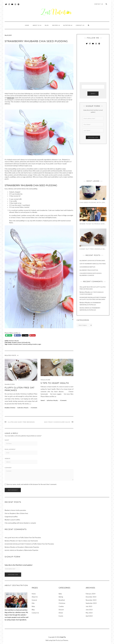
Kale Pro (63, 637)
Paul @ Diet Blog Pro (86, 287)
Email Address (10, 449)
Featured (25, 344)
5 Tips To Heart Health (55, 383)
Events (61, 616)
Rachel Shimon (84, 308)
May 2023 (89, 613)
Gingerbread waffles (87, 267)
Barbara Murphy (14, 341)
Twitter (6, 5)
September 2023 (91, 603)
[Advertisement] (96, 64)
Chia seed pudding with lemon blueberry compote (20, 523)
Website (7, 459)
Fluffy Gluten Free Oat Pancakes (93, 299)
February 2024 (91, 594)
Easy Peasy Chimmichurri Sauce (57, 422)
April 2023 (89, 616)
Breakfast (14, 342)
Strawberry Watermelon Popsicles (28, 547)
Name (7, 440)
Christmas (13, 408)
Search (93, 94)
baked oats (11, 98)
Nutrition (68, 25)
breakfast (10, 344)
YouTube (12, 5)
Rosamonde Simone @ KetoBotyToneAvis (93, 297)
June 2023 (89, 610)
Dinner (61, 613)
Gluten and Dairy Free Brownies (21, 422)
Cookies (61, 606)
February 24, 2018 (45, 380)
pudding (30, 344)
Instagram (15, 5)
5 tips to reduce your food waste (28, 541)
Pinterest (19, 5)
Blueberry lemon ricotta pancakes (92, 261)
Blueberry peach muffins (89, 270)
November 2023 (91, 600)
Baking (61, 597)
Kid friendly (25, 342)
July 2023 (89, 606)
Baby (33, 606)
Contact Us (99, 4)
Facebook (9, 5)
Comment (8, 468)
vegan (40, 344)
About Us (37, 25)
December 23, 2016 (10, 384)
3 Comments (63, 400)
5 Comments (34, 408)
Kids (29, 342)
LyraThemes (64, 640)
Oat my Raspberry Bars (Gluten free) (93, 264)
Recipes (56, 25)
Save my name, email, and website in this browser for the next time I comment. (32, 484)
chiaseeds (15, 344)
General (19, 342)
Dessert (61, 610)
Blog (47, 25)
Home (27, 25)
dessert (20, 344)
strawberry (35, 344)
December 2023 (91, 597)
